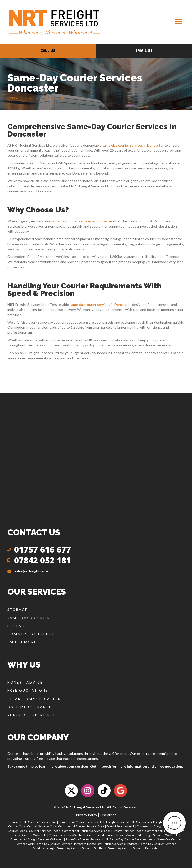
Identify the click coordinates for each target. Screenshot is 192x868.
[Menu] (179, 22)
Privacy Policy (87, 815)
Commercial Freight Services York (159, 826)
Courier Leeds (17, 831)
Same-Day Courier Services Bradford (113, 844)
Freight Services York (121, 826)
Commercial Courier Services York (81, 826)
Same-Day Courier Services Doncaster (134, 848)
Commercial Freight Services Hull (158, 822)
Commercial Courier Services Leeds (86, 831)
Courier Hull (18, 822)
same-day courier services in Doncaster (133, 145)
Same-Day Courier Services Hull (87, 839)
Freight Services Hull (120, 822)
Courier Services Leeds (45, 831)
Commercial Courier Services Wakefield (114, 835)
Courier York (17, 826)
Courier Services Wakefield (67, 835)
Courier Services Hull (42, 822)
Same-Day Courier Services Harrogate (61, 844)
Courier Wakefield (34, 835)
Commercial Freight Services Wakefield (37, 839)
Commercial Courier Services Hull (81, 822)
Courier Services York (42, 826)
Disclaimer (108, 815)
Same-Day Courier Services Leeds (133, 839)
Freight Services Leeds (128, 831)
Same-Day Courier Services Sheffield (82, 848)
